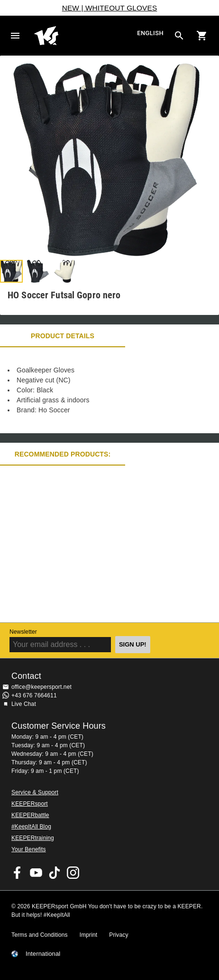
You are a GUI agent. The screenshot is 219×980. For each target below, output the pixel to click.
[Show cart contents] (202, 36)
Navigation (15, 36)
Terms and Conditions (40, 935)
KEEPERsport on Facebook (18, 873)
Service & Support (35, 792)
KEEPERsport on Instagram (73, 873)
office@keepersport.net (41, 687)
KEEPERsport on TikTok (55, 873)
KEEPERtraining (33, 838)
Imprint (89, 935)
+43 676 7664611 (34, 695)
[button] (11, 271)
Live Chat (24, 704)
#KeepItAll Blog (31, 827)
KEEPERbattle (30, 815)
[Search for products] (179, 36)
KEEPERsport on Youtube (36, 873)
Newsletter (23, 632)
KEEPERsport (30, 804)
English (150, 33)
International (43, 954)
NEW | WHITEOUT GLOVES (110, 8)
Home (84, 36)
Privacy (119, 935)
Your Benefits (29, 849)
